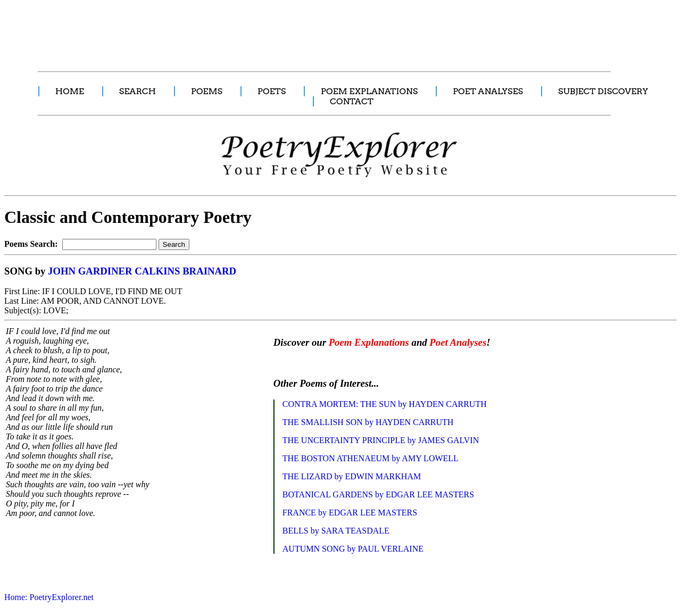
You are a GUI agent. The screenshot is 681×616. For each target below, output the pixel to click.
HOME (70, 91)
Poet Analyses (458, 342)
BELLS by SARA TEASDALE (336, 531)
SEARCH (138, 91)
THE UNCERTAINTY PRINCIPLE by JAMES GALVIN (381, 440)
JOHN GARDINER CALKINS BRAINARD (142, 271)
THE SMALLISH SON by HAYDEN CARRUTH (368, 422)
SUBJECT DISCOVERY (603, 91)
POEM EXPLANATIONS (369, 91)
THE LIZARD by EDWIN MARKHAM (352, 476)
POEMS (207, 91)
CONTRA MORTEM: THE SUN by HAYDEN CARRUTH (385, 404)
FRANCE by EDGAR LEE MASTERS (350, 513)
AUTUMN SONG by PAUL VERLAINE (353, 549)
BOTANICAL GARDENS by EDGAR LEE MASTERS (378, 494)
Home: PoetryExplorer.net (49, 597)
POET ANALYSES (488, 91)
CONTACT (352, 101)
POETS (272, 91)
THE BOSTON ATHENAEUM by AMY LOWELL (371, 458)
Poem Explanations (369, 342)
